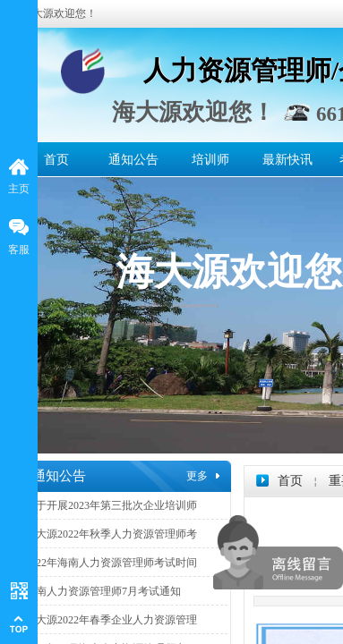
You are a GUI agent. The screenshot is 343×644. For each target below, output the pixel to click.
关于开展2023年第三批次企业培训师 (111, 505)
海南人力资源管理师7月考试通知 (103, 591)
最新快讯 (287, 160)
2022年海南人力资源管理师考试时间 (111, 563)
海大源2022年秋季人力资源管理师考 (111, 534)
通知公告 (133, 160)
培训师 (210, 160)
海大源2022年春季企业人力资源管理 (111, 620)
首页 (56, 160)
